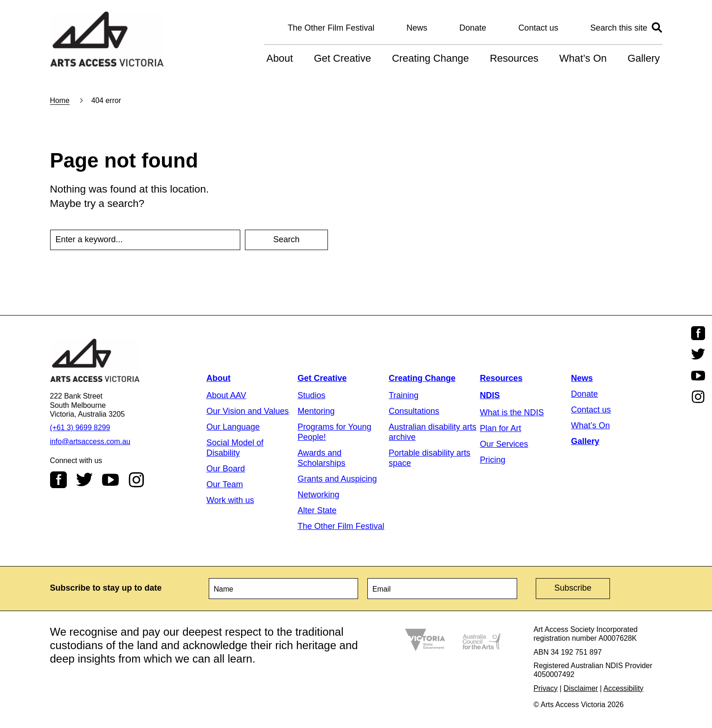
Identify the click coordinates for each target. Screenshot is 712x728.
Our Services (504, 444)
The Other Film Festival (331, 28)
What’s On (583, 58)
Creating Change (430, 58)
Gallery (644, 58)
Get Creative (343, 58)
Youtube (110, 480)
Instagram (136, 480)
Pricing (493, 460)
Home (60, 100)
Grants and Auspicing (337, 479)
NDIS (490, 395)
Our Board (226, 469)
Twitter (84, 480)
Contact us (538, 28)
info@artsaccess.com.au (90, 441)
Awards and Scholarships (322, 458)
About (279, 58)
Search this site (619, 28)
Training (404, 395)
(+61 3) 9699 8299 (80, 428)
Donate (473, 28)
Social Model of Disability (235, 448)
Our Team (225, 484)
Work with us (230, 500)
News (417, 28)
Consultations (414, 411)
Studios (312, 395)
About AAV (226, 395)
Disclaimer (581, 688)
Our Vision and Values (247, 411)
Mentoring (316, 411)
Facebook (58, 480)
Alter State (317, 510)
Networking (319, 495)
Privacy (545, 688)
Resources (514, 58)
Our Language (233, 427)
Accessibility (623, 688)
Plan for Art (501, 428)
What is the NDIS (512, 412)
